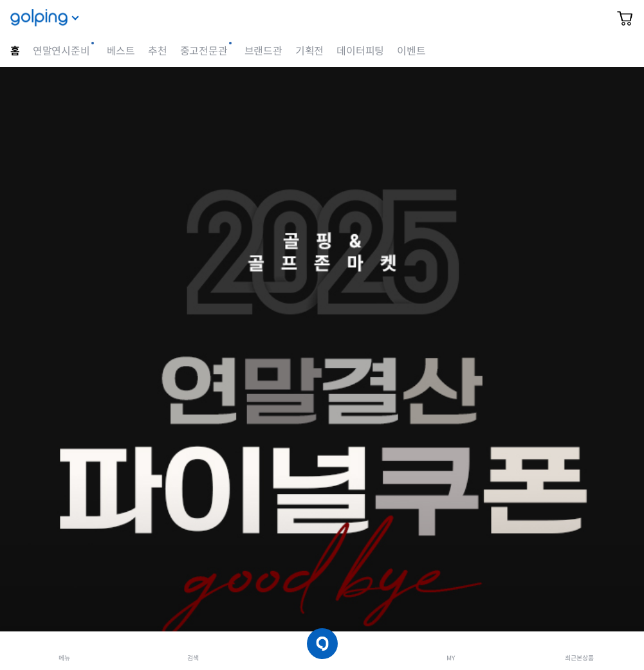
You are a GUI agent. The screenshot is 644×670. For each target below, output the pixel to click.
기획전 (309, 51)
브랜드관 (263, 51)
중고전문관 (204, 51)
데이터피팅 (360, 51)
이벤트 (411, 51)
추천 (158, 51)
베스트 (121, 51)
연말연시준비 (61, 51)
